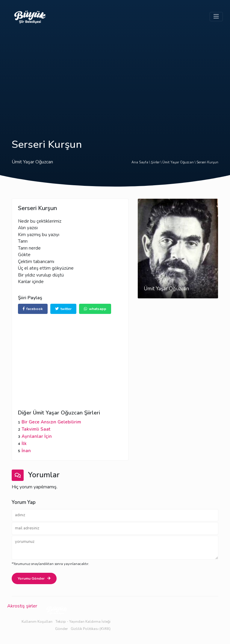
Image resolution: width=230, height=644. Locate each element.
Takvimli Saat (36, 429)
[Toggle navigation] (216, 17)
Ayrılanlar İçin (37, 436)
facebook (33, 309)
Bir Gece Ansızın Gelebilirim (51, 422)
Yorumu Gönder (34, 578)
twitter (63, 309)
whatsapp (95, 309)
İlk (24, 443)
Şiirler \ (157, 162)
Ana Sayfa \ (141, 162)
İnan (26, 451)
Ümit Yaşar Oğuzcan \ (179, 162)
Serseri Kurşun (207, 162)
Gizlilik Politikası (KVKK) (91, 629)
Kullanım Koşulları (37, 622)
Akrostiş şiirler (22, 606)
